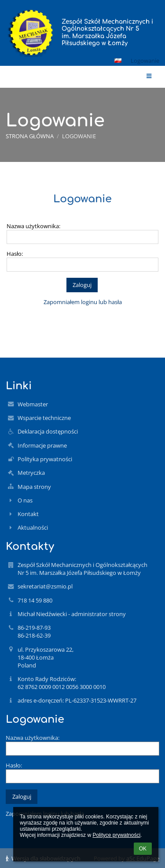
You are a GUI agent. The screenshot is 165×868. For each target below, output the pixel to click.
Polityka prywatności (45, 459)
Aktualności (33, 527)
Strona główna (30, 136)
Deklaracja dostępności (48, 431)
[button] (118, 61)
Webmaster (33, 404)
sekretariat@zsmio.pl (45, 586)
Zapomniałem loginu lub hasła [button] (83, 302)
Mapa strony (34, 487)
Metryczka (31, 473)
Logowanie (145, 61)
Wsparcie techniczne (44, 418)
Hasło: (15, 254)
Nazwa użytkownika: (33, 226)
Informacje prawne (42, 445)
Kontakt (28, 514)
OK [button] (143, 849)
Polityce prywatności (116, 835)
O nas (25, 500)
